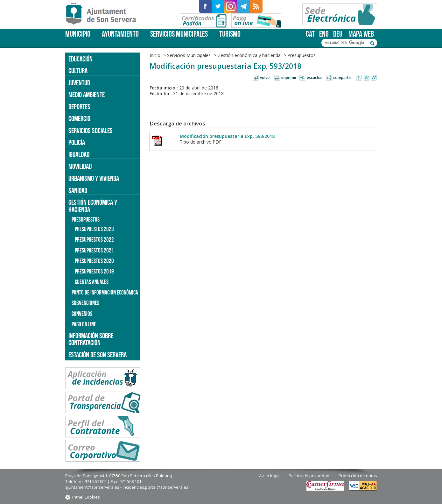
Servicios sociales (91, 131)
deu (338, 34)
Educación (81, 59)
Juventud (79, 83)
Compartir (342, 78)
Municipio (78, 34)
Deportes (79, 107)
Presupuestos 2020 (94, 261)
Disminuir (367, 78)
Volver (266, 78)
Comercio (79, 118)
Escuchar (315, 78)
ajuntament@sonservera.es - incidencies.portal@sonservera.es (127, 487)
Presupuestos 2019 (94, 271)
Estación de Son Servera (98, 355)
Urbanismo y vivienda (94, 178)
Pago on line (84, 324)
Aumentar (374, 78)
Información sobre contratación (91, 339)
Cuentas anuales (92, 282)
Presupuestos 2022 (94, 240)
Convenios (82, 314)
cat (310, 34)
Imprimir (289, 78)
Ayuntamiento (120, 34)
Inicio (155, 55)
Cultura (78, 71)
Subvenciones (85, 303)
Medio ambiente (87, 95)
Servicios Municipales (179, 34)
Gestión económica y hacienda (249, 55)
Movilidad (80, 166)
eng (324, 34)
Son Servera (104, 14)
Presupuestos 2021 (94, 250)
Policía (77, 142)
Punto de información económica (105, 292)
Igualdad (79, 154)
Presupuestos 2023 (94, 229)
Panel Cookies (86, 497)
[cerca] (346, 43)
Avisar (359, 78)
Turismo (230, 34)
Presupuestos (302, 55)
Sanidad (78, 190)
